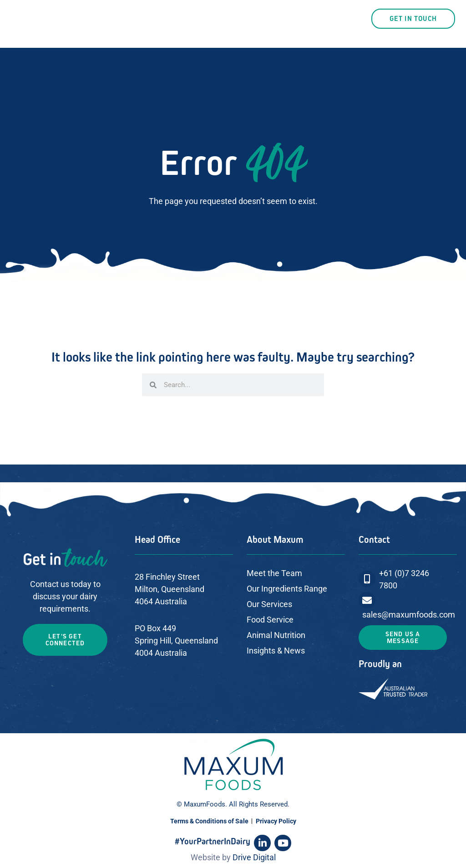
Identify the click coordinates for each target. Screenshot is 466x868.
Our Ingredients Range (287, 589)
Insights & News (276, 651)
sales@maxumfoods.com (409, 615)
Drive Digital (254, 857)
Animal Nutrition (276, 635)
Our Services (269, 604)
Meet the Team (274, 573)
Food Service (270, 620)
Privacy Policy (276, 821)
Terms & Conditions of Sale (209, 821)
